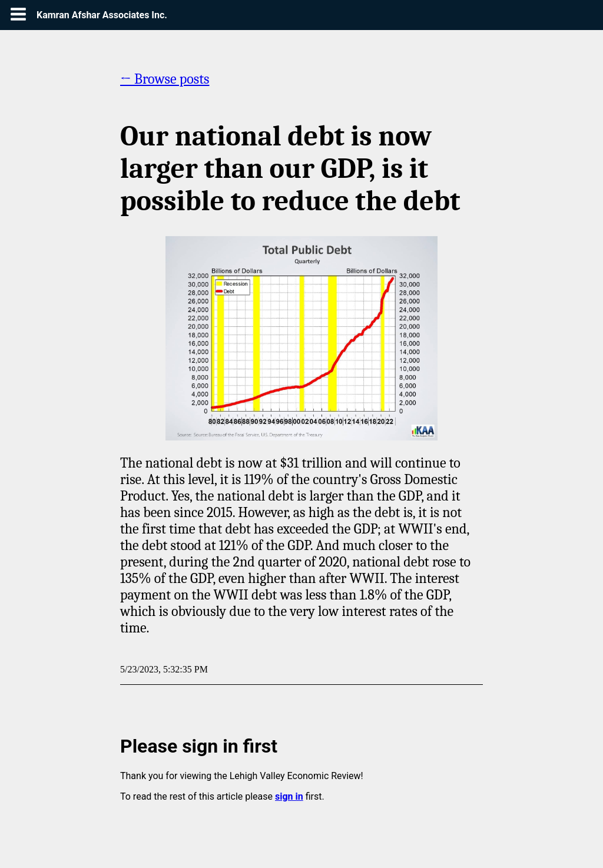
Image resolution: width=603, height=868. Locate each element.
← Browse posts (165, 79)
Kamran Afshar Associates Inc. (102, 15)
